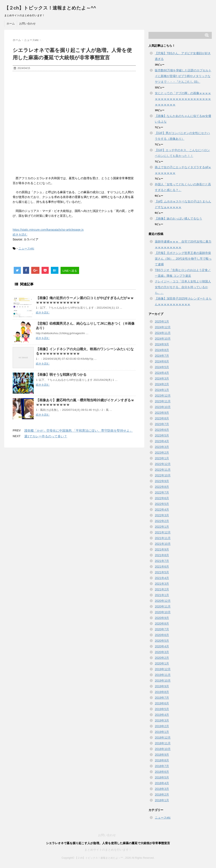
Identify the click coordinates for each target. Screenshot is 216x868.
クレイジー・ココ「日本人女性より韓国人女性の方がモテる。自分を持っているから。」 (183, 287)
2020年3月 (162, 652)
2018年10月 (163, 749)
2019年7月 (162, 698)
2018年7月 (162, 766)
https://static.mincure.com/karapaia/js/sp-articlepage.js (48, 230)
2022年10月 (163, 475)
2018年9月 (162, 755)
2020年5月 (162, 641)
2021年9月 (162, 549)
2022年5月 (162, 504)
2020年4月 (162, 646)
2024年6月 (162, 361)
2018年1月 (162, 800)
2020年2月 (162, 658)
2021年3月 (162, 584)
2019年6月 (162, 703)
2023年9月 (162, 413)
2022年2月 (162, 521)
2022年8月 (162, 487)
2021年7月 (162, 561)
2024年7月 (162, 356)
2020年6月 (162, 635)
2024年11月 (163, 333)
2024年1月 (162, 390)
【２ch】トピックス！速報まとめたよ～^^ (50, 8)
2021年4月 (162, 578)
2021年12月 (163, 532)
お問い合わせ (27, 24)
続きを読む (20, 235)
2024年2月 (162, 384)
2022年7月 (162, 492)
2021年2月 (162, 589)
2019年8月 (162, 692)
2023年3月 (162, 447)
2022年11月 (163, 470)
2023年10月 (163, 407)
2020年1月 (162, 663)
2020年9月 (162, 618)
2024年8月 (162, 350)
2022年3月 (162, 515)
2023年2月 (162, 453)
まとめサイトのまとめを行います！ (108, 850)
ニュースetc (26, 248)
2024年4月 (162, 373)
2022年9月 (162, 481)
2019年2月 (162, 726)
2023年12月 (163, 396)
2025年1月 (162, 321)
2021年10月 (163, 544)
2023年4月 (162, 441)
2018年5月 (162, 777)
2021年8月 (162, 555)
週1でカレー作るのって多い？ (46, 436)
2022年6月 (162, 498)
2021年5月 (162, 572)
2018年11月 (163, 743)
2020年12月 (163, 601)
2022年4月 (162, 510)
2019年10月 (163, 681)
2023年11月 (163, 401)
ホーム (11, 24)
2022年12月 (163, 464)
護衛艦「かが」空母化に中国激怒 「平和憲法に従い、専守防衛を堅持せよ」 (78, 431)
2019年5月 (162, 709)
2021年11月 (163, 538)
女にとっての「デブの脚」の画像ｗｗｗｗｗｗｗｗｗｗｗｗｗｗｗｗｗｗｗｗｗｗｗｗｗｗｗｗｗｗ (183, 99)
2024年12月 (163, 327)
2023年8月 (162, 418)
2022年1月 (162, 527)
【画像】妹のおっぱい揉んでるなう (178, 218)
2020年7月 (162, 629)
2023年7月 (162, 424)
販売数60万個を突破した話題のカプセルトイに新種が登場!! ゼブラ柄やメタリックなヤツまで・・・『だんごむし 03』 (183, 76)
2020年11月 (163, 606)
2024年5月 (162, 367)
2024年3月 (162, 378)
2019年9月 (162, 686)
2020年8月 (162, 624)
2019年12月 (163, 669)
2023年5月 (162, 435)
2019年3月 (162, 720)
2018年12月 (163, 738)
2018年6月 (162, 772)
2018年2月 (162, 795)
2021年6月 (162, 567)
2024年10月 (163, 339)
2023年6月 (162, 430)
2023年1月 (162, 458)
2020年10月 (163, 612)
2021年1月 (162, 595)
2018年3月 (162, 789)
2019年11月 (163, 675)
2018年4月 (162, 783)
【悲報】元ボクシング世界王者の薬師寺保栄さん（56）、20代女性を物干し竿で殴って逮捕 (183, 259)
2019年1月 (162, 732)
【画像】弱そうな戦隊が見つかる (61, 375)
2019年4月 (162, 715)
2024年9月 (162, 344)
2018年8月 (162, 760)
